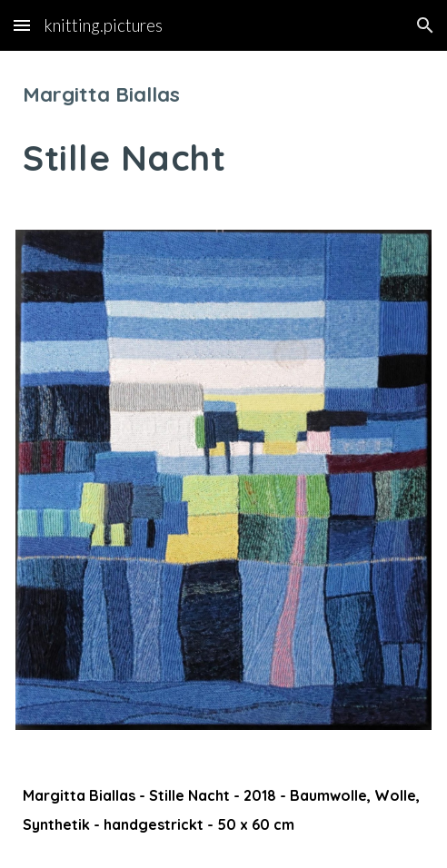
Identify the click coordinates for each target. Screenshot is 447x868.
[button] (22, 25)
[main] (223, 129)
